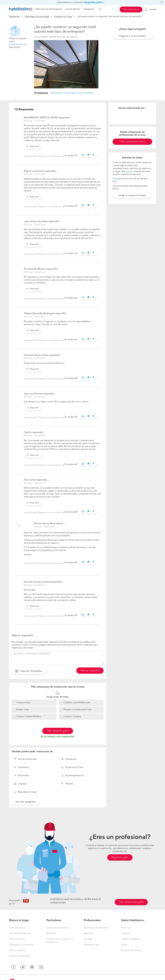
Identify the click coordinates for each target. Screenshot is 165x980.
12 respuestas (41, 93)
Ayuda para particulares (58, 928)
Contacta (125, 933)
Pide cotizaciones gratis (131, 902)
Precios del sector (17, 939)
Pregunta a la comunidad (132, 36)
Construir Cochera (72, 717)
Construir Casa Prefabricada (77, 703)
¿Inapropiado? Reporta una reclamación (43, 156)
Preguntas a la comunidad (37, 17)
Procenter (88, 939)
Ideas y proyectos (17, 950)
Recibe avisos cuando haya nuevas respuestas (72, 93)
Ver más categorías (26, 802)
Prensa (124, 945)
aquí (128, 171)
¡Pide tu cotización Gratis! (132, 196)
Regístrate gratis (120, 857)
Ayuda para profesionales (96, 928)
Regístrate (51, 933)
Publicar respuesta (90, 671)
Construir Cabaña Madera (28, 717)
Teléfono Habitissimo (131, 939)
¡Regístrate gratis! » (94, 2)
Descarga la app (92, 945)
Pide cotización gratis (58, 731)
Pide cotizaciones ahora (132, 142)
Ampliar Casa (22, 710)
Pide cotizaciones (131, 10)
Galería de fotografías (19, 956)
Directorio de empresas (20, 933)
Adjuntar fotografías (28, 671)
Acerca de (126, 928)
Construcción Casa (63, 17)
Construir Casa (23, 703)
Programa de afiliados (132, 950)
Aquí (115, 179)
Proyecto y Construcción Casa (77, 710)
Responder (33, 146)
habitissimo (14, 17)
